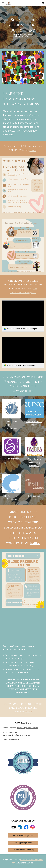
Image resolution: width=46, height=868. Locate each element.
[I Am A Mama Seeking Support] (23, 835)
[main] (23, 28)
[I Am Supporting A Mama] (23, 843)
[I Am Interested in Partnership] (23, 850)
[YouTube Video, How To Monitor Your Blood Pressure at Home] (23, 628)
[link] (23, 316)
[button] (3, 3)
